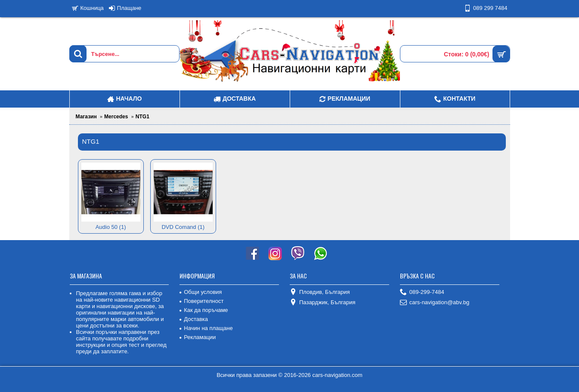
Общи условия (201, 292)
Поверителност (201, 301)
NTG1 (142, 117)
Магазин (86, 117)
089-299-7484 (422, 292)
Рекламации (198, 337)
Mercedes (116, 117)
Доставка (194, 319)
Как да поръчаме (204, 310)
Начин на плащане (206, 328)
